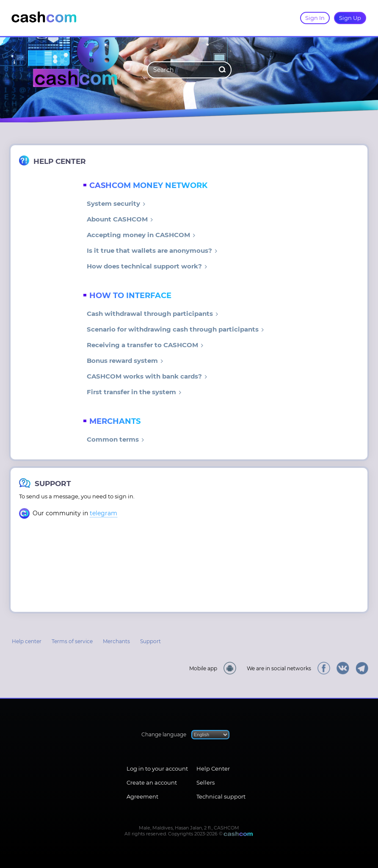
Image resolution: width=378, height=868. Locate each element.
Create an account (152, 782)
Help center (27, 641)
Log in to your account (157, 768)
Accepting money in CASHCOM (141, 235)
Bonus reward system (125, 361)
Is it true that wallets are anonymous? (152, 250)
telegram (103, 513)
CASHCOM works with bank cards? (147, 376)
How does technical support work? (147, 266)
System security (116, 203)
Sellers (206, 782)
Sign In (315, 18)
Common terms (116, 439)
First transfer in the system (134, 392)
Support (150, 641)
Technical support (221, 796)
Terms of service (72, 641)
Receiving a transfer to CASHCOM (145, 345)
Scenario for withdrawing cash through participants (175, 329)
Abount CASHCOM (120, 219)
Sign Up (350, 18)
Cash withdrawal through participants (153, 314)
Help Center (213, 768)
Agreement (142, 796)
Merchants (116, 641)
